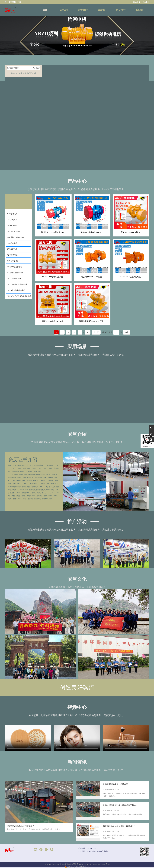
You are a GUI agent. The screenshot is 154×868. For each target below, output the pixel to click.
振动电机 (83, 10)
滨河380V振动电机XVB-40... (92, 232)
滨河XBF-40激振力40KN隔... (53, 321)
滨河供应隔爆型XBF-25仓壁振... (92, 321)
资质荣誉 (102, 10)
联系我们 (140, 10)
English (146, 2)
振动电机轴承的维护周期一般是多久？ (119, 826)
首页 (45, 10)
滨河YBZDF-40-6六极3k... (131, 232)
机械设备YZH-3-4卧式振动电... (53, 232)
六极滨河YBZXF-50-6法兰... (92, 277)
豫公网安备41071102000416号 (77, 867)
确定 (127, 332)
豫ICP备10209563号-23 (101, 864)
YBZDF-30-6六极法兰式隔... (53, 277)
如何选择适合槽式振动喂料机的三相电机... (121, 805)
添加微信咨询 (147, 441)
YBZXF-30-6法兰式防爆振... (131, 277)
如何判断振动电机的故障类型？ (117, 784)
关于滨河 (64, 10)
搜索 (37, 68)
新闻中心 (121, 10)
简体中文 (137, 2)
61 (88, 332)
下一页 (96, 332)
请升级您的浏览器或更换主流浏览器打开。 (28, 738)
